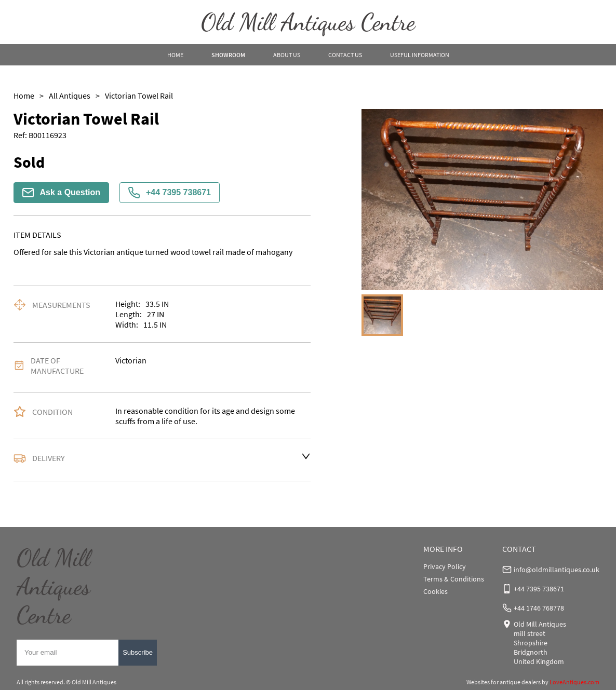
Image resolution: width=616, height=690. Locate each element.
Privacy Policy (445, 566)
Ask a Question (61, 193)
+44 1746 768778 (539, 608)
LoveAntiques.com (574, 682)
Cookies (436, 591)
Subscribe (138, 652)
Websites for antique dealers (504, 682)
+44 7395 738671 (170, 193)
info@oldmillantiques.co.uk (557, 570)
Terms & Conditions (454, 579)
